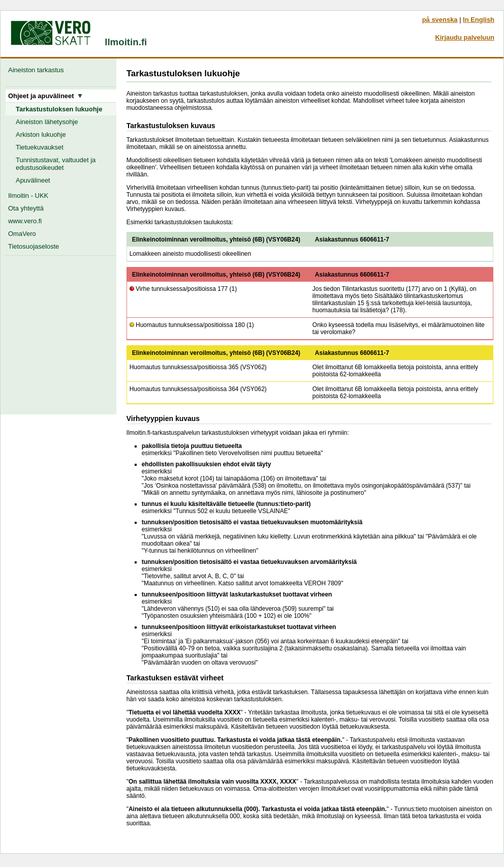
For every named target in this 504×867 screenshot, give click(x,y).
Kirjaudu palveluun (465, 37)
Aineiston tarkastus (38, 70)
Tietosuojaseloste (34, 246)
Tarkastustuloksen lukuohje (59, 109)
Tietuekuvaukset (40, 147)
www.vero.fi (25, 221)
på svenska (440, 20)
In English (479, 20)
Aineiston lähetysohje (47, 122)
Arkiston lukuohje (41, 134)
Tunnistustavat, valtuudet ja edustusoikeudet (56, 164)
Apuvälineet (33, 180)
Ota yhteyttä (26, 208)
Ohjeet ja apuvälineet (45, 96)
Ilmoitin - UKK (28, 196)
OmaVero (22, 234)
